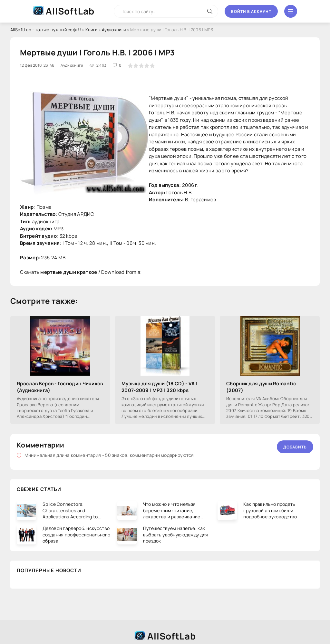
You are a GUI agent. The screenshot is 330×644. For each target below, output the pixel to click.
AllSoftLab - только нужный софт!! (46, 30)
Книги (92, 30)
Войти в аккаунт (251, 11)
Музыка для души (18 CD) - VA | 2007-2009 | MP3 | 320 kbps (160, 387)
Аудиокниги (114, 30)
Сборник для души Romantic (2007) (261, 387)
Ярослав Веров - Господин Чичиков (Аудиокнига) (60, 387)
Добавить (295, 447)
